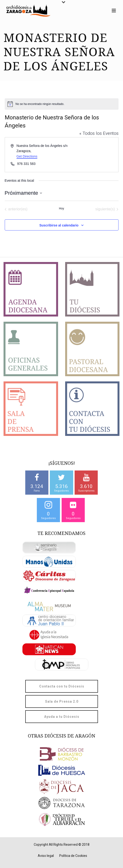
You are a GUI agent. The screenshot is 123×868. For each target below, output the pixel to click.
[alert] (62, 104)
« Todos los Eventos (99, 133)
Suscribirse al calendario (59, 225)
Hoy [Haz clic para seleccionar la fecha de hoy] (61, 208)
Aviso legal (46, 856)
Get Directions (27, 156)
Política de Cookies (73, 856)
